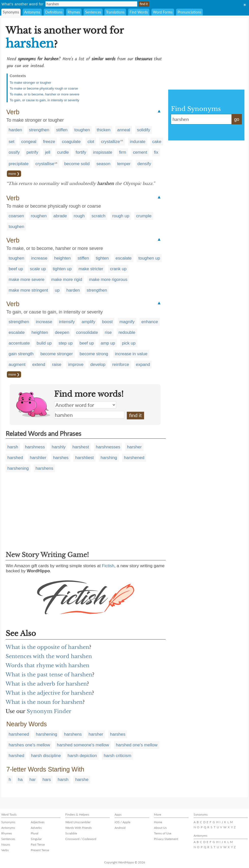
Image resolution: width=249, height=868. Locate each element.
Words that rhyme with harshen (48, 665)
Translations (115, 12)
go (237, 119)
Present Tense (40, 850)
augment (17, 365)
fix (156, 152)
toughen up (149, 258)
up (57, 290)
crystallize (110, 142)
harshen (89, 415)
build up (44, 343)
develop (98, 365)
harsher (134, 447)
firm (122, 152)
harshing (109, 458)
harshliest (84, 458)
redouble (127, 332)
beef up (16, 269)
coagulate (71, 142)
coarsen (16, 216)
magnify (127, 322)
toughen (82, 130)
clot (91, 142)
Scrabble (71, 833)
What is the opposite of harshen (47, 647)
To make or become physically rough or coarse (44, 88)
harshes (61, 458)
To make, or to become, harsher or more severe (45, 94)
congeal (29, 142)
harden (15, 130)
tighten (102, 258)
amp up (108, 343)
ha (20, 780)
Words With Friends (79, 828)
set (12, 142)
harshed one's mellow (137, 745)
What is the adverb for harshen (46, 684)
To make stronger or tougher (30, 83)
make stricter (91, 269)
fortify (81, 152)
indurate (138, 142)
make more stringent (28, 290)
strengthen (39, 130)
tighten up (62, 269)
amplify (88, 322)
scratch (98, 216)
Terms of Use (163, 833)
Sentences (93, 12)
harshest (81, 447)
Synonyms (11, 12)
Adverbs (36, 828)
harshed (15, 458)
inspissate (103, 152)
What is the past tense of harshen (49, 675)
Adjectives (38, 822)
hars (47, 780)
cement (140, 152)
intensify (67, 322)
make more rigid (67, 280)
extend (39, 365)
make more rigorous (108, 280)
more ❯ (14, 174)
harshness (35, 447)
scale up (38, 269)
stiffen (62, 130)
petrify (32, 152)
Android (120, 828)
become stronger (57, 354)
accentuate (19, 343)
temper (124, 164)
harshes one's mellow (29, 745)
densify (144, 164)
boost (107, 322)
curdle (63, 152)
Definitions (54, 12)
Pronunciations (189, 12)
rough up (121, 216)
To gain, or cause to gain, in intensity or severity (44, 100)
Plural (35, 833)
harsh (13, 447)
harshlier (38, 458)
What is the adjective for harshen (49, 693)
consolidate (87, 332)
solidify (144, 130)
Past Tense (38, 844)
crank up (118, 269)
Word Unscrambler (78, 822)
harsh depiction (82, 756)
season (104, 164)
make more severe (27, 280)
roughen (39, 216)
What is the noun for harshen (44, 702)
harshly (59, 447)
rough (79, 216)
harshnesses (108, 447)
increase (39, 258)
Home (158, 822)
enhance (150, 322)
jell (48, 152)
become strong (94, 354)
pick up (129, 343)
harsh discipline (46, 756)
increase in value (131, 354)
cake (157, 142)
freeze (49, 142)
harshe (82, 780)
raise (57, 365)
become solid (77, 164)
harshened (134, 458)
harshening (18, 468)
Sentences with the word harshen (49, 656)
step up (66, 343)
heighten (62, 258)
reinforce (121, 365)
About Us (160, 828)
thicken (104, 130)
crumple (144, 216)
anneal (124, 130)
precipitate (19, 164)
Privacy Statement (166, 839)
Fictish (108, 566)
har (33, 780)
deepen (62, 332)
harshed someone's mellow (83, 745)
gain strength (21, 354)
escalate (124, 258)
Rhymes (74, 12)
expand (143, 365)
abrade (60, 216)
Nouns (6, 844)
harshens (44, 468)
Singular (36, 839)
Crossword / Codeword (81, 839)
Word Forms (163, 12)
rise (108, 332)
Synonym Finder (49, 711)
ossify (14, 152)
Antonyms (32, 12)
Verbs (5, 850)
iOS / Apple (122, 822)
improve (76, 365)
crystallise (45, 164)
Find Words (139, 12)
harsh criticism (118, 756)
